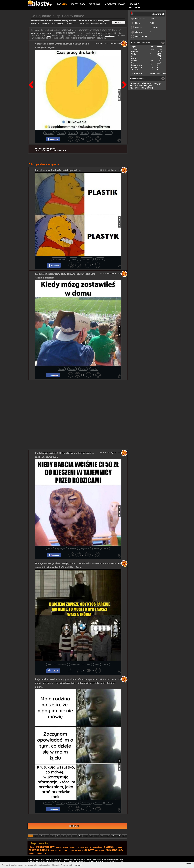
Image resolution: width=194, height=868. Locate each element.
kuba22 (133, 83)
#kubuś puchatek (59, 259)
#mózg (61, 369)
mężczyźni (109, 847)
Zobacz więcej (141, 36)
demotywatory (110, 36)
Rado (134, 63)
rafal (134, 58)
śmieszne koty (115, 850)
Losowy (74, 4)
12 (91, 836)
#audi (97, 665)
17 (119, 836)
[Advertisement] (78, 398)
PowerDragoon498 (138, 88)
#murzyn (60, 803)
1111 (155, 86)
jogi (159, 83)
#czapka (94, 369)
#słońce (72, 369)
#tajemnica (85, 549)
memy (49, 36)
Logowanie (134, 4)
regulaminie (78, 865)
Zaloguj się (39, 150)
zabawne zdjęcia (39, 850)
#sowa (97, 549)
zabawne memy (83, 847)
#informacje (72, 803)
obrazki (66, 850)
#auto (88, 665)
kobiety (31, 847)
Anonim (135, 49)
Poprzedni (32, 79)
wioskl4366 (152, 83)
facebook (32, 853)
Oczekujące (95, 4)
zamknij (189, 864)
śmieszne (73, 847)
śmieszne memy (45, 847)
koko (134, 54)
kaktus (135, 61)
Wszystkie (161, 73)
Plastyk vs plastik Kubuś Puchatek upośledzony (58, 170)
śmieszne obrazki (105, 33)
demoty (89, 850)
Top (62, 4)
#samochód (62, 665)
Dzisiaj (152, 73)
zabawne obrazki (62, 847)
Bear (134, 56)
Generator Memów (114, 4)
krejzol (135, 52)
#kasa (50, 549)
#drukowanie (97, 133)
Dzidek (143, 83)
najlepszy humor (56, 850)
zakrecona (137, 70)
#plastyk (100, 259)
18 (124, 836)
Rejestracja (134, 8)
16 (113, 836)
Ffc (138, 83)
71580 (152, 23)
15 (108, 836)
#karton (83, 369)
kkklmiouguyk (145, 86)
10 (80, 836)
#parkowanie (76, 665)
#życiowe (98, 803)
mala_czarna (137, 65)
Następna (124, 79)
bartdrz (150, 88)
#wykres (61, 133)
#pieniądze (61, 549)
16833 (152, 19)
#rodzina (48, 803)
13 (97, 836)
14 (102, 836)
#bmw (50, 665)
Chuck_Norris (137, 67)
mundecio (134, 86)
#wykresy (72, 133)
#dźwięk (84, 133)
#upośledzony (87, 259)
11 (86, 836)
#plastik (73, 259)
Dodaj (83, 4)
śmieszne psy (100, 850)
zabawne (119, 847)
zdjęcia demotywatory (42, 33)
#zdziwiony (86, 803)
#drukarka (49, 133)
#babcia (73, 549)
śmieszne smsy (42, 853)
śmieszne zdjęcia (96, 847)
